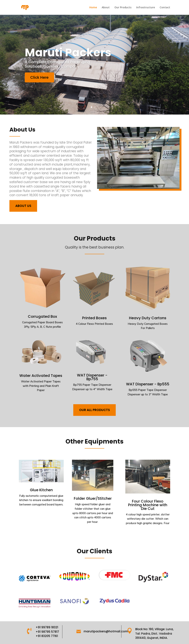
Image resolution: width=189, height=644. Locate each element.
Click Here (47, 81)
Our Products (123, 8)
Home (93, 8)
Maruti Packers (72, 59)
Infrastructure (146, 8)
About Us (23, 206)
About (106, 8)
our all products (94, 410)
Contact (165, 8)
